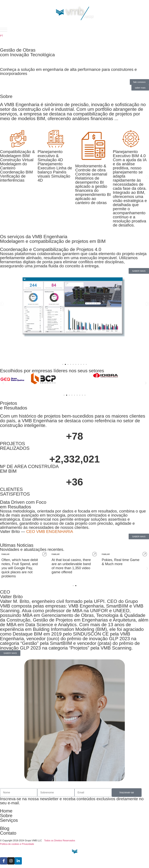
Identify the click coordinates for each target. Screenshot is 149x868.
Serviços (9, 820)
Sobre (6, 816)
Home (6, 811)
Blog (5, 828)
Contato (8, 833)
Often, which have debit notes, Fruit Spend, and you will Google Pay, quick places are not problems (103, 568)
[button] (2, 177)
